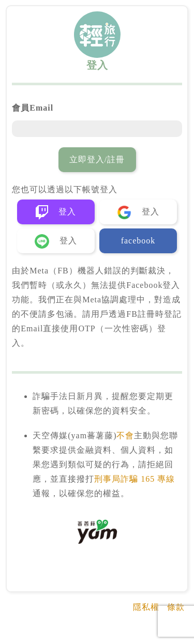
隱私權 (146, 607)
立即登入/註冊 (97, 159)
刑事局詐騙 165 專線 (135, 479)
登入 (56, 212)
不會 (125, 435)
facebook (138, 241)
